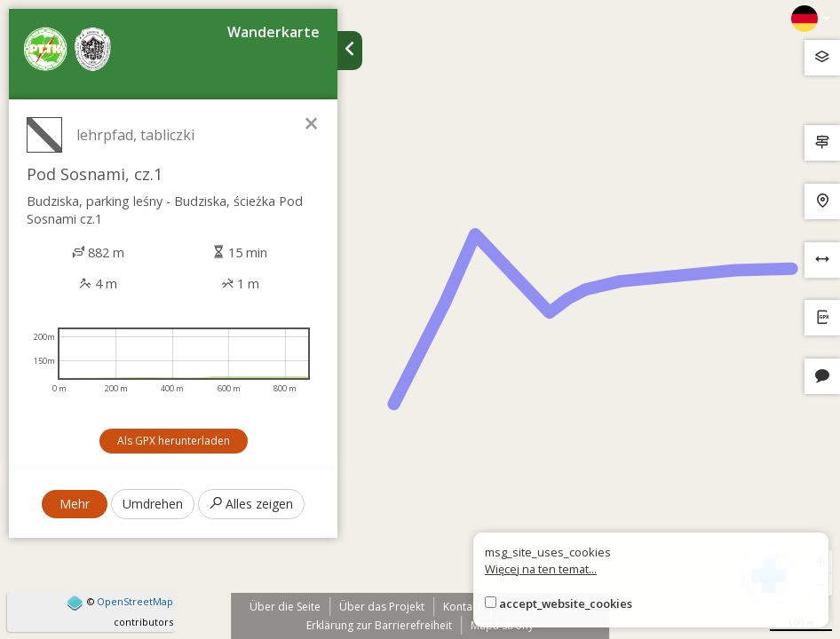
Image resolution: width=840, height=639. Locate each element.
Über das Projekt (382, 607)
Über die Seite (285, 607)
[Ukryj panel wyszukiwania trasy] (350, 51)
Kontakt (462, 607)
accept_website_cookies (566, 603)
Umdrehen (153, 504)
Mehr (75, 504)
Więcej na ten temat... (541, 569)
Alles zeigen (251, 504)
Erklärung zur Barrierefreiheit (379, 625)
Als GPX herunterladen (174, 441)
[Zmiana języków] (811, 19)
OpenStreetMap (135, 601)
